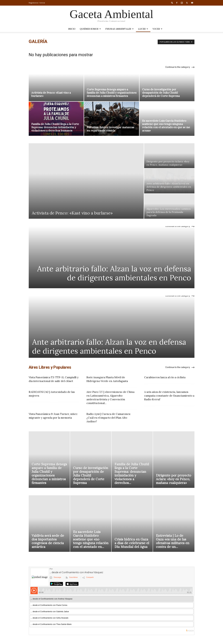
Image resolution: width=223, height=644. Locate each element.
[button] (172, 3)
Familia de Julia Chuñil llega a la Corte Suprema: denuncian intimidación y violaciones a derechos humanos (55, 127)
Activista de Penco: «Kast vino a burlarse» (51, 94)
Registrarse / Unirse (37, 3)
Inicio (72, 29)
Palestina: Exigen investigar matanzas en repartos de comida (110, 129)
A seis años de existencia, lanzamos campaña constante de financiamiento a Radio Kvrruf (169, 396)
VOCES (157, 29)
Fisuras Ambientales (119, 29)
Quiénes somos (90, 29)
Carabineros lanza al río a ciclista (165, 377)
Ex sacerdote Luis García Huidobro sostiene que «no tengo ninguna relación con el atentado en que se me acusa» (166, 126)
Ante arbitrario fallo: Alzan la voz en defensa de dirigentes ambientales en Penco (114, 273)
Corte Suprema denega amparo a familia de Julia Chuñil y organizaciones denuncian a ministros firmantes (112, 93)
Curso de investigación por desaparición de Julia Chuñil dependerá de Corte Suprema (161, 93)
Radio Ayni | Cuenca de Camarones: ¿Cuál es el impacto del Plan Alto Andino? (109, 418)
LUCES (143, 29)
